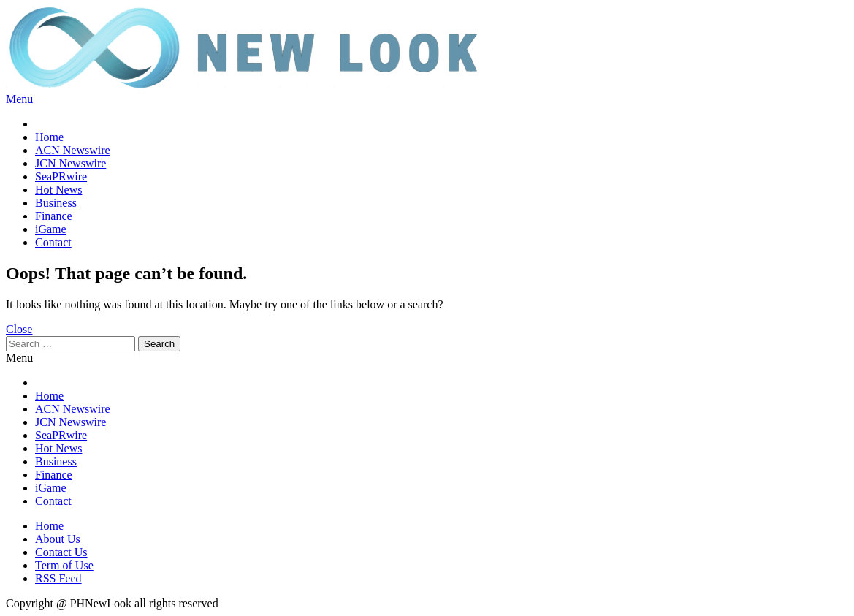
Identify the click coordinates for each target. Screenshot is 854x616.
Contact (53, 242)
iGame (51, 229)
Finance (54, 216)
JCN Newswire (70, 163)
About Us (58, 539)
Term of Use (64, 565)
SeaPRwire (61, 176)
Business (56, 203)
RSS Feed (58, 578)
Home (49, 137)
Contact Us (61, 552)
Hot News (58, 190)
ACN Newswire (73, 150)
